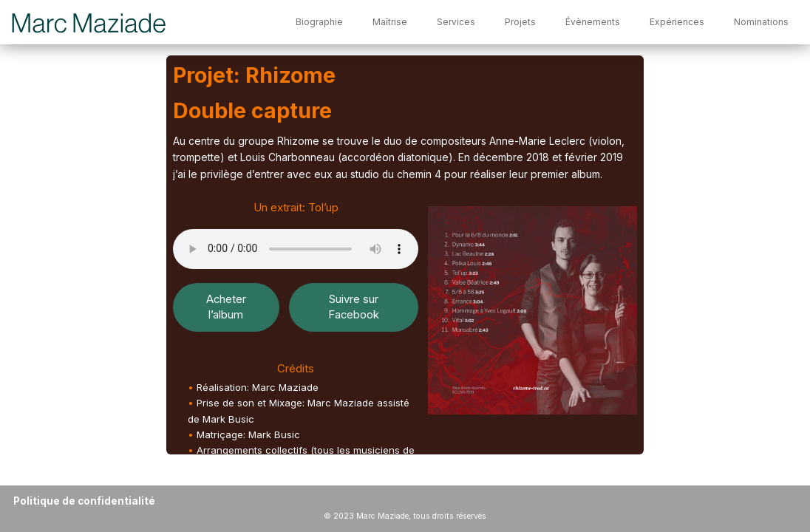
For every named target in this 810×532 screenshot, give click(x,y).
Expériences (677, 22)
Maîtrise (390, 22)
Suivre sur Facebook (354, 307)
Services (456, 22)
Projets (520, 22)
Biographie (319, 22)
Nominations (761, 22)
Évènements (593, 22)
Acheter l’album (226, 307)
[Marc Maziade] (90, 22)
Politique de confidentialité (84, 501)
